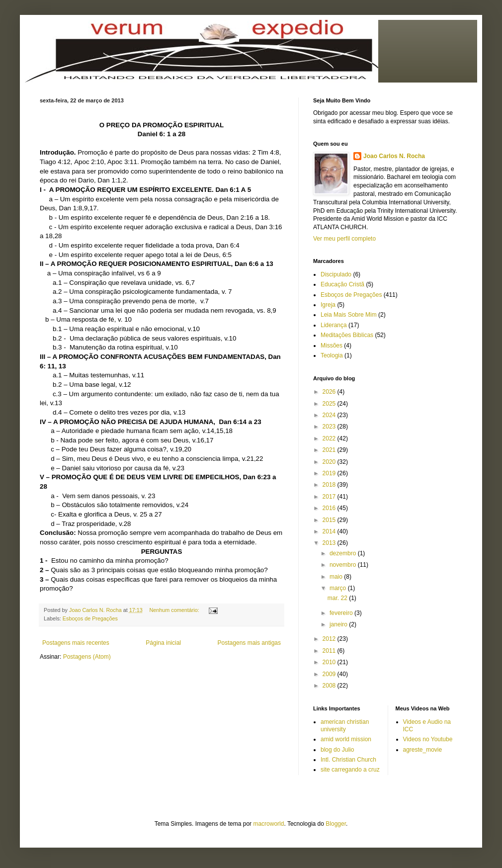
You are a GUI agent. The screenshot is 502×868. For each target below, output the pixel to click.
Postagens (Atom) (87, 657)
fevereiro (342, 613)
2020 (330, 462)
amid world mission (346, 739)
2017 (330, 497)
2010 (330, 662)
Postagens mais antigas (249, 643)
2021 (330, 450)
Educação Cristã (342, 284)
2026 (330, 392)
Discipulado (336, 274)
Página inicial (163, 643)
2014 (330, 531)
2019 (330, 473)
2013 (330, 543)
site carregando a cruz (350, 770)
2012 (330, 639)
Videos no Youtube (428, 739)
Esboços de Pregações (90, 618)
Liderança (334, 325)
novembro (344, 565)
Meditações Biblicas (347, 335)
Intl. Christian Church (348, 760)
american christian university (345, 725)
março (339, 588)
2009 (330, 674)
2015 (330, 520)
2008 (330, 686)
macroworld (268, 824)
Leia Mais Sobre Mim (349, 315)
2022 (330, 438)
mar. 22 (338, 598)
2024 (330, 415)
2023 (330, 427)
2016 (330, 508)
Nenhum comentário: (175, 610)
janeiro (339, 624)
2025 (330, 404)
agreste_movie (423, 750)
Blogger (336, 824)
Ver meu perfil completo (344, 239)
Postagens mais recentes (76, 643)
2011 (330, 651)
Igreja (328, 305)
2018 (330, 485)
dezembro (344, 553)
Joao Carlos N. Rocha (394, 156)
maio (337, 577)
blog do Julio (337, 750)
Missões (332, 346)
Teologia (332, 355)
